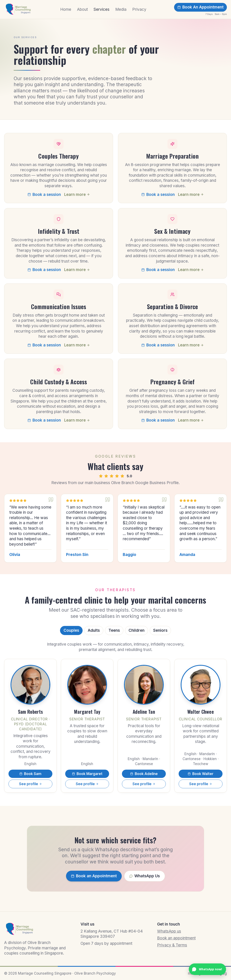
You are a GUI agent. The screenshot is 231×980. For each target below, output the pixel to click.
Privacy (139, 9)
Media (121, 9)
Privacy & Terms (172, 945)
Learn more (77, 195)
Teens (114, 630)
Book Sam (30, 774)
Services (102, 9)
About (82, 9)
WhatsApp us (169, 931)
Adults (94, 630)
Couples (71, 630)
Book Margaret (87, 774)
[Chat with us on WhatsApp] (207, 969)
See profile (30, 784)
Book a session (44, 195)
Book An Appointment (200, 7)
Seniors (160, 630)
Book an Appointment (94, 876)
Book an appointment (176, 938)
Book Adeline (144, 774)
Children (137, 630)
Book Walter (201, 774)
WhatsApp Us (145, 876)
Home (66, 9)
